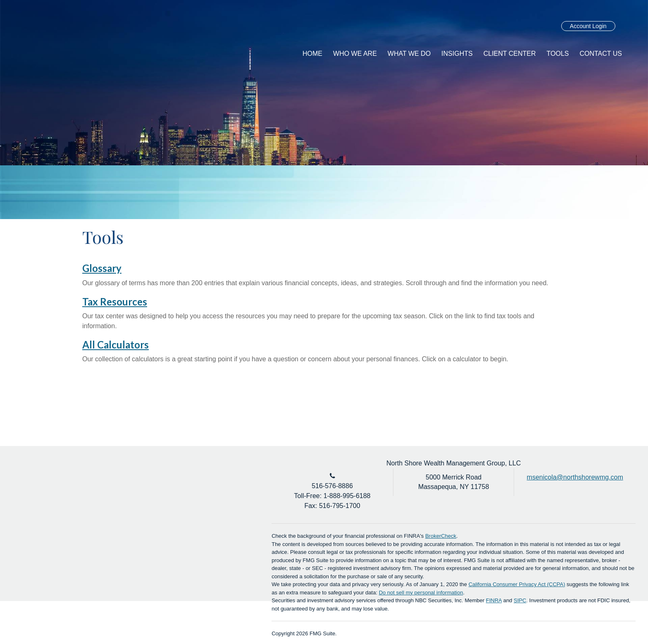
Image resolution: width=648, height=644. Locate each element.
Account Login (588, 26)
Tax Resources (115, 302)
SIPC (520, 600)
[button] (355, 54)
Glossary (102, 268)
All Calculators (116, 345)
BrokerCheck (441, 536)
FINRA (494, 600)
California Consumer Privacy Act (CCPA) (517, 584)
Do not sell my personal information (421, 593)
